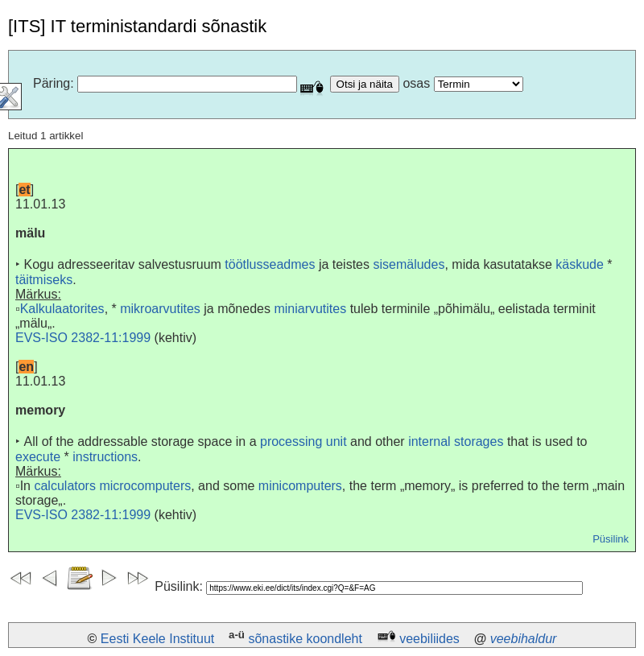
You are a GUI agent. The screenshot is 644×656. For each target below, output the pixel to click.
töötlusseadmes (270, 264)
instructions (105, 457)
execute (38, 457)
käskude (580, 264)
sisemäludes (409, 264)
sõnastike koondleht (305, 639)
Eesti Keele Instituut (157, 639)
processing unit (303, 441)
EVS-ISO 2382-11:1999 (83, 338)
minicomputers (300, 486)
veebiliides (429, 639)
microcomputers (145, 486)
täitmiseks (44, 280)
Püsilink (611, 539)
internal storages (456, 441)
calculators (64, 486)
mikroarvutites (160, 309)
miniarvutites (310, 309)
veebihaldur (524, 639)
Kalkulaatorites (62, 309)
